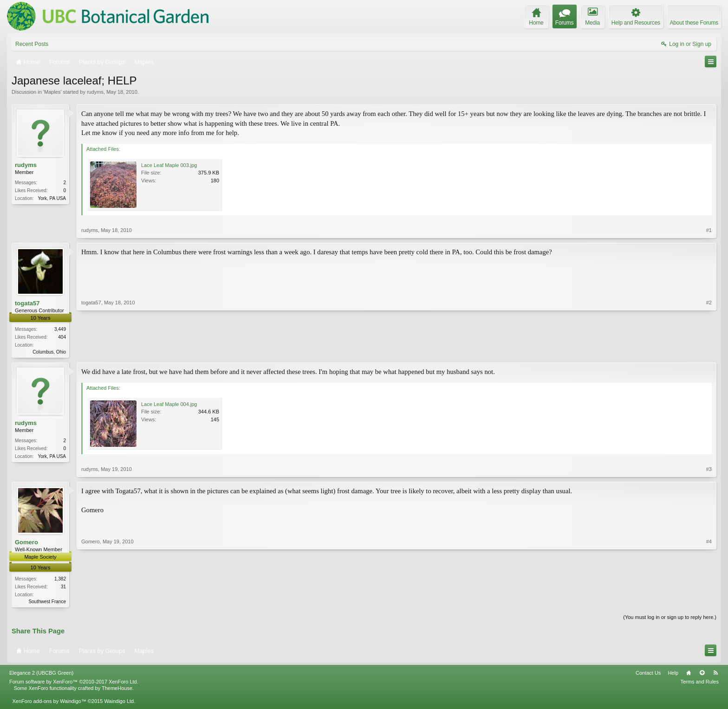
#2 (709, 351)
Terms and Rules (699, 683)
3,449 (60, 329)
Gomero (26, 543)
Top (702, 675)
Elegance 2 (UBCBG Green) (41, 675)
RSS (715, 675)
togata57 (27, 303)
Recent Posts (32, 44)
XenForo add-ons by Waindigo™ (49, 703)
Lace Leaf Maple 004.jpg (169, 405)
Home (689, 675)
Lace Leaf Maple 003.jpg (169, 165)
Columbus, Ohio (49, 352)
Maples (52, 92)
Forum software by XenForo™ (74, 683)
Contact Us (648, 675)
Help (673, 675)
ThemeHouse (117, 690)
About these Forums (694, 23)
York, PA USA (52, 198)
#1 (709, 230)
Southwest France (47, 603)
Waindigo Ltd (119, 703)
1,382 (60, 580)
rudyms (95, 92)
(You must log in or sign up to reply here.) (670, 619)
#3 (709, 470)
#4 (709, 601)
